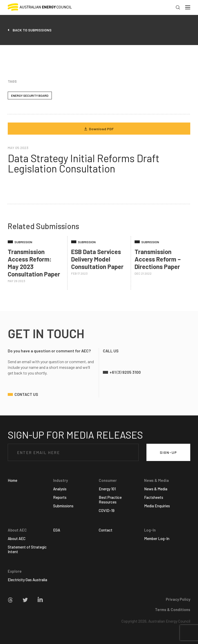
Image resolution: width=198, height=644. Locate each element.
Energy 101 (107, 489)
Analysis (60, 489)
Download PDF (99, 129)
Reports (60, 497)
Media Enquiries (157, 506)
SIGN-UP (168, 452)
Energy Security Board (30, 95)
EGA (57, 530)
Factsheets (154, 497)
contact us (26, 394)
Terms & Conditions (173, 610)
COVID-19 (107, 510)
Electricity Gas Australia (27, 580)
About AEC (17, 538)
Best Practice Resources (110, 500)
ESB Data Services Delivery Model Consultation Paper (97, 259)
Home (13, 480)
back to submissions (32, 30)
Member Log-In (157, 538)
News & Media (156, 489)
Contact (106, 530)
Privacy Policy (178, 599)
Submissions (63, 506)
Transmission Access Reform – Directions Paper (158, 259)
